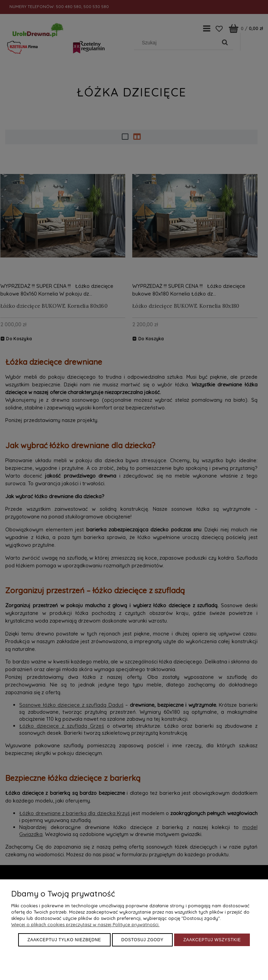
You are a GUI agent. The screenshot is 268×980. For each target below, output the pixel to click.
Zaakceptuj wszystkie (212, 940)
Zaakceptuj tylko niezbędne (64, 940)
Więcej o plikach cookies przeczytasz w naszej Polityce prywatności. (85, 924)
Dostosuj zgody (143, 940)
